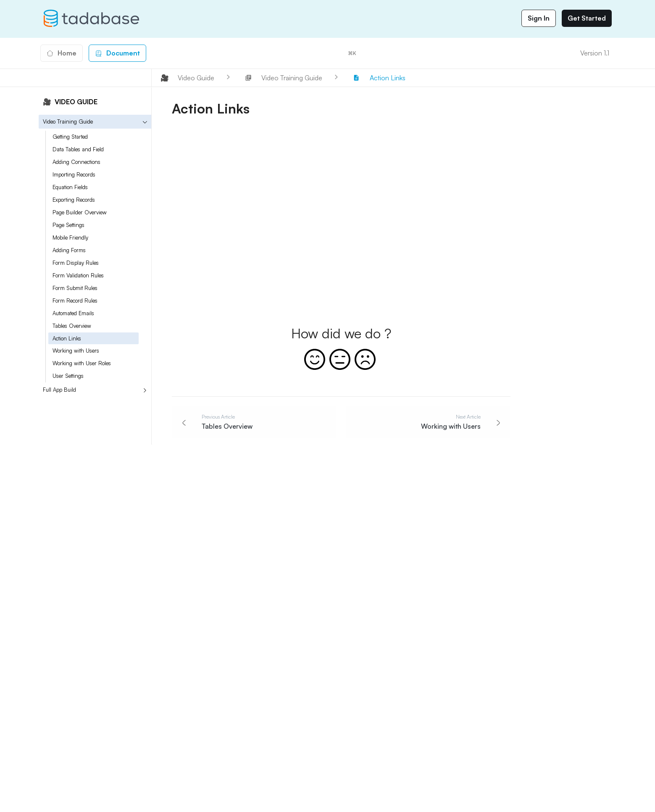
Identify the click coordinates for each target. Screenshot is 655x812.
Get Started (587, 18)
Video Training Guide (68, 121)
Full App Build (59, 390)
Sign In (539, 18)
